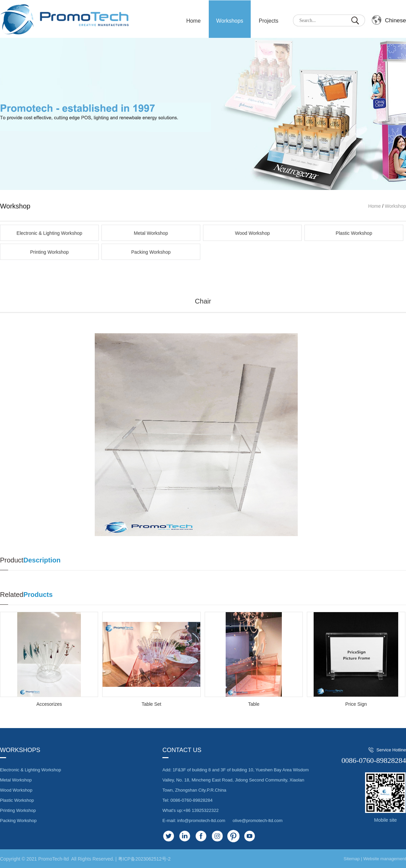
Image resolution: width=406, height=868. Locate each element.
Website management (385, 859)
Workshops (230, 21)
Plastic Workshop (354, 265)
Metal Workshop (151, 265)
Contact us (182, 750)
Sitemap (352, 859)
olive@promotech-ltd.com (258, 821)
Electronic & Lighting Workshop (49, 265)
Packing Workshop (151, 284)
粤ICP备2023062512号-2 (144, 859)
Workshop (395, 238)
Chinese (396, 20)
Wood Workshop (253, 265)
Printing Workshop (49, 284)
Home (374, 238)
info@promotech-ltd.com (201, 821)
